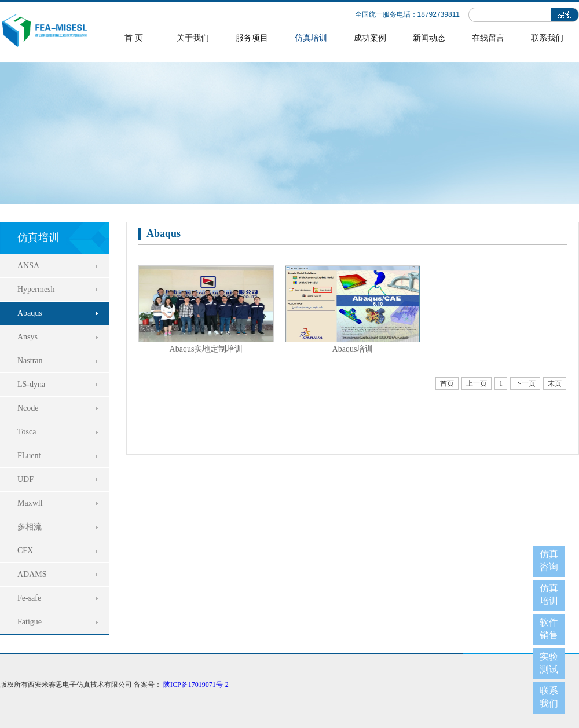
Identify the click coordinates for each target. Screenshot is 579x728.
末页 (555, 383)
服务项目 (252, 38)
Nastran (30, 361)
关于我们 (193, 38)
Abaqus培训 (353, 349)
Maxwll (30, 503)
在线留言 (488, 38)
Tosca (27, 432)
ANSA (28, 266)
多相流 (30, 527)
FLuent (29, 456)
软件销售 (549, 629)
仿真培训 (311, 38)
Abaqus (30, 313)
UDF (25, 479)
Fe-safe (29, 598)
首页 (447, 383)
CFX (25, 550)
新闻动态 (429, 38)
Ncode (28, 408)
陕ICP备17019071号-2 (196, 685)
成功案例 (370, 38)
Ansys (28, 337)
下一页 (525, 383)
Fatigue (30, 622)
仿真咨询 (549, 560)
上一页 (477, 383)
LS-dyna (31, 384)
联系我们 (547, 38)
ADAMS (32, 574)
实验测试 (549, 663)
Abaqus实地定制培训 (206, 349)
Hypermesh (36, 289)
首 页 (134, 38)
